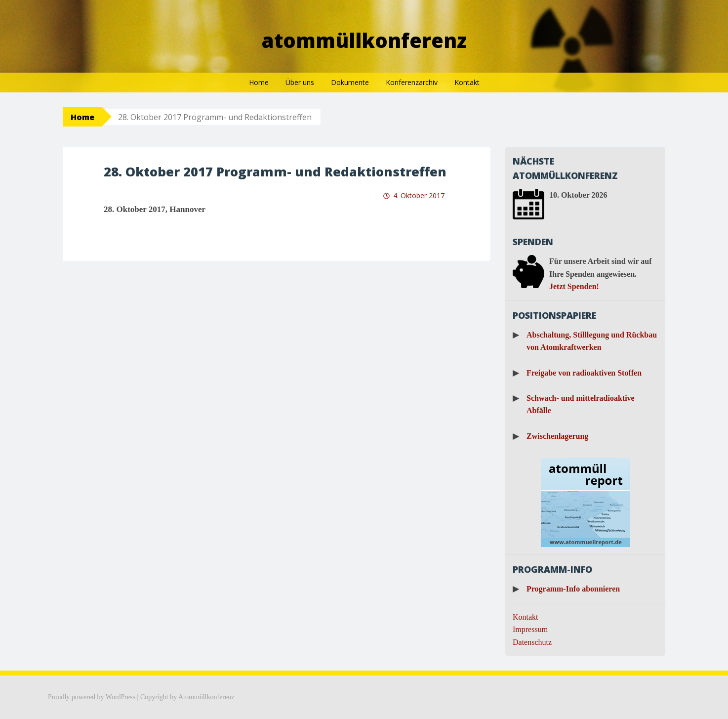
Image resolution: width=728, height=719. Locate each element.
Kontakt (467, 82)
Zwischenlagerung (557, 436)
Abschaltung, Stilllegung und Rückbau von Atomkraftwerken (592, 341)
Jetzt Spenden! (574, 286)
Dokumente (350, 82)
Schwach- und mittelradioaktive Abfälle (581, 404)
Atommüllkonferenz (364, 40)
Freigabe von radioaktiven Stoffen (584, 373)
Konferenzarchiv (412, 82)
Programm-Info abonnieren (573, 589)
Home (259, 82)
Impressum (530, 629)
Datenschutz (532, 642)
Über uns (300, 82)
